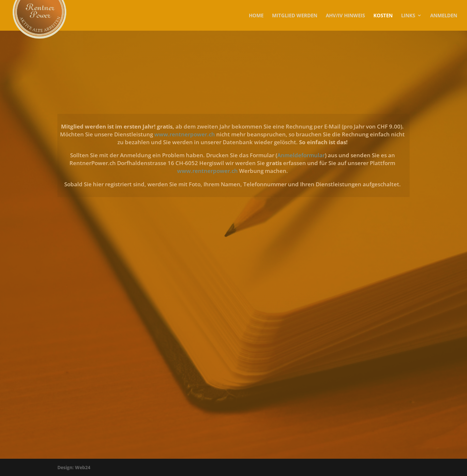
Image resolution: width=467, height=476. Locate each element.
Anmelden (444, 16)
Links (408, 16)
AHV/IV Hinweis (345, 16)
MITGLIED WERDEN (295, 16)
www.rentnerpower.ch (185, 134)
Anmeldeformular (301, 155)
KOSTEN (383, 16)
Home (256, 16)
